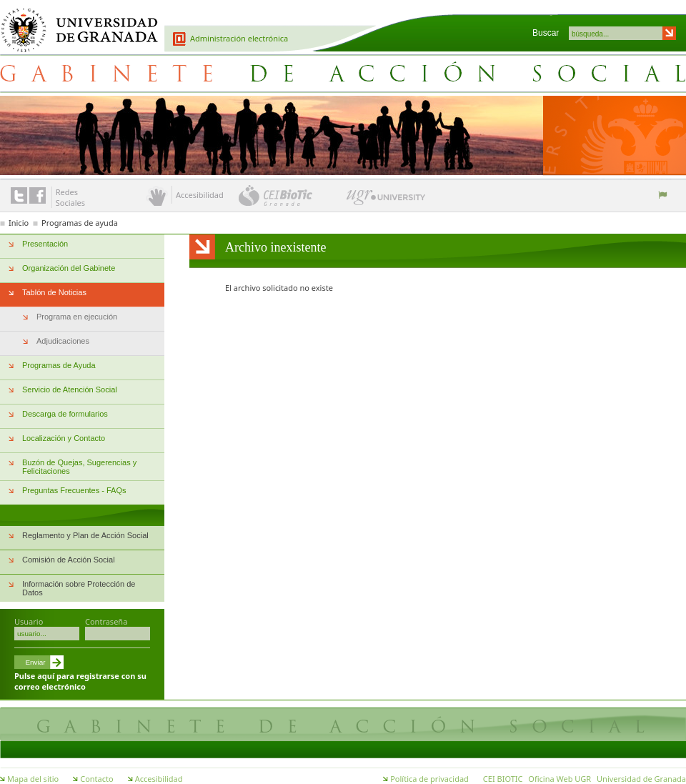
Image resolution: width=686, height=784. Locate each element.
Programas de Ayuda (59, 365)
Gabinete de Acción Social (343, 73)
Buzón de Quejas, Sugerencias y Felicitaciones (79, 467)
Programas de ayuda (80, 223)
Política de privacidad (429, 779)
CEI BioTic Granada (291, 195)
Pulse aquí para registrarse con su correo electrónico (80, 681)
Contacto (96, 779)
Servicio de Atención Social (70, 389)
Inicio (19, 223)
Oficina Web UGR (560, 779)
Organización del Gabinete (69, 268)
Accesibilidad (159, 779)
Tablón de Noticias (54, 292)
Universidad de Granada (74, 22)
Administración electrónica (239, 38)
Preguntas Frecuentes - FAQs (74, 490)
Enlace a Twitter (19, 195)
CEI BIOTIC (503, 779)
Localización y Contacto (64, 438)
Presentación (45, 244)
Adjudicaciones (63, 341)
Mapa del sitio (33, 779)
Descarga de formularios (65, 414)
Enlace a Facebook (38, 195)
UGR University (386, 201)
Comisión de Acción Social (69, 560)
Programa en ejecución (77, 317)
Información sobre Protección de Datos (79, 588)
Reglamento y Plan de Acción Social (85, 535)
